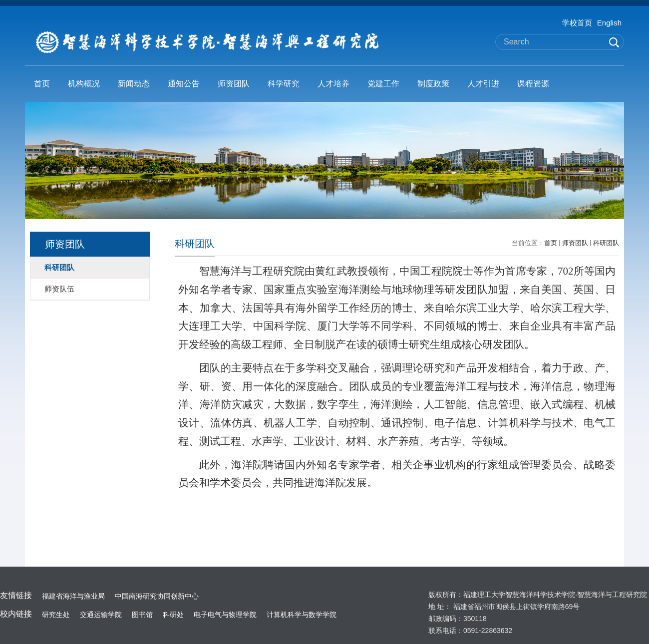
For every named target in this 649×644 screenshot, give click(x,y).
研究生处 (56, 615)
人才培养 (333, 84)
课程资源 (533, 84)
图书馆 (142, 615)
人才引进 (483, 84)
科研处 (173, 615)
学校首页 (577, 23)
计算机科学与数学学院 (302, 615)
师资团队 (234, 84)
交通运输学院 (101, 615)
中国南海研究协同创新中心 (157, 596)
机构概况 (84, 84)
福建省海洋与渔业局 (73, 596)
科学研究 (284, 84)
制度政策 (433, 84)
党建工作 (383, 84)
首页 (42, 84)
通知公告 (184, 84)
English (609, 23)
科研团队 (606, 243)
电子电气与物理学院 (225, 615)
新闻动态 (134, 84)
